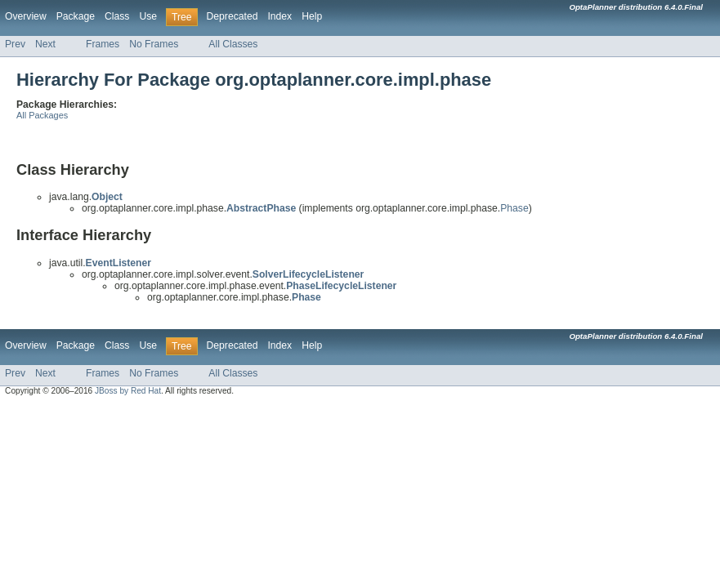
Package (76, 16)
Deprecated (233, 16)
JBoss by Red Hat (128, 391)
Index (280, 16)
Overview (26, 16)
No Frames (154, 44)
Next (45, 44)
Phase (514, 208)
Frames (103, 44)
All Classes (233, 44)
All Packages (42, 115)
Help (312, 16)
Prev (15, 44)
